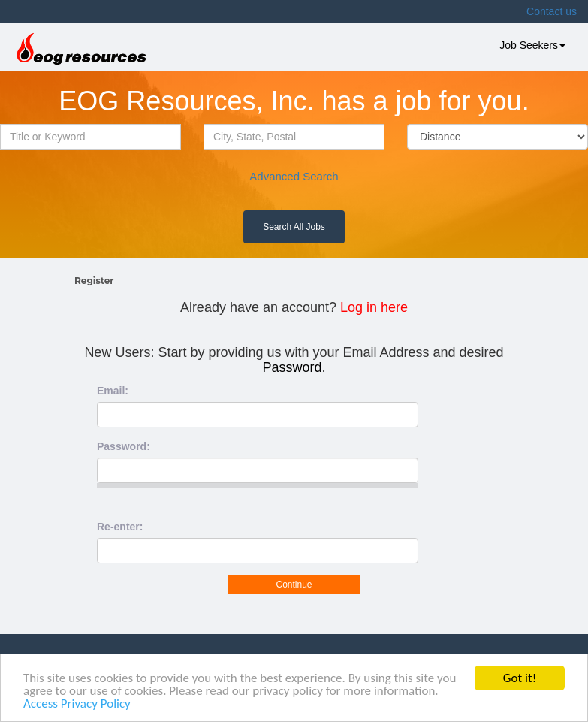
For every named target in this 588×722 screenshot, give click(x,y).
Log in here (374, 307)
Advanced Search (294, 176)
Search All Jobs (294, 227)
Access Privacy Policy (77, 704)
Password (292, 367)
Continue (294, 585)
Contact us (552, 11)
